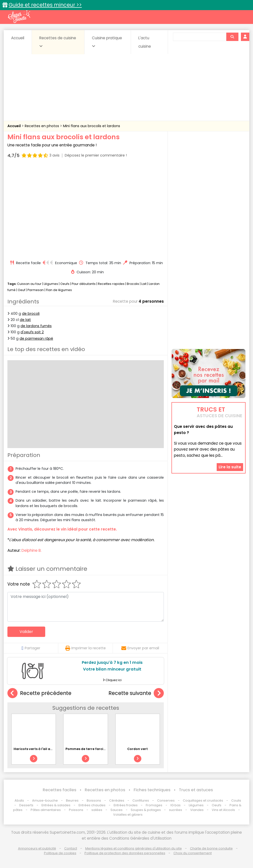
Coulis (236, 800)
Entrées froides (126, 805)
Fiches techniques (152, 790)
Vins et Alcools (223, 810)
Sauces (116, 810)
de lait (25, 320)
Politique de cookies (60, 853)
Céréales (117, 800)
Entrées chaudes (92, 805)
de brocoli (31, 314)
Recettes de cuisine (58, 42)
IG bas (176, 805)
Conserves (166, 800)
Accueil (18, 38)
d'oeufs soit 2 (32, 332)
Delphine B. (32, 550)
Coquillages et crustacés (203, 800)
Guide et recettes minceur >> (45, 5)
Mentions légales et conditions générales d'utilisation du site (134, 848)
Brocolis (133, 284)
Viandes (197, 810)
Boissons (94, 800)
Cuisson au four (29, 284)
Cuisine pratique (107, 42)
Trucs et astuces (196, 790)
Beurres (72, 800)
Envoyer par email (140, 648)
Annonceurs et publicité (37, 848)
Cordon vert (137, 749)
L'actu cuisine (145, 42)
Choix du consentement (193, 853)
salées (97, 810)
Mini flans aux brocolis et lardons (92, 126)
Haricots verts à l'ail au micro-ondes (44, 749)
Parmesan (36, 290)
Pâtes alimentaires (46, 810)
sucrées (176, 810)
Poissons (76, 810)
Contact (71, 848)
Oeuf (21, 290)
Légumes (51, 284)
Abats (19, 800)
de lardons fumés (36, 326)
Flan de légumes (59, 290)
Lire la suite (230, 467)
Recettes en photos (42, 126)
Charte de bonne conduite (211, 848)
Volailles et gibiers (128, 815)
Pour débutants (84, 284)
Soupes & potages (146, 810)
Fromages (154, 805)
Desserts (26, 805)
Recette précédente (39, 693)
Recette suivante (136, 693)
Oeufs (65, 284)
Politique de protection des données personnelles (125, 853)
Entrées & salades (56, 805)
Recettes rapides (111, 284)
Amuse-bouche (45, 800)
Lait (144, 284)
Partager (31, 648)
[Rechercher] (232, 37)
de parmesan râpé (36, 338)
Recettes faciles (60, 790)
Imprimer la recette (85, 648)
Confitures (141, 800)
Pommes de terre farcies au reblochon (98, 749)
